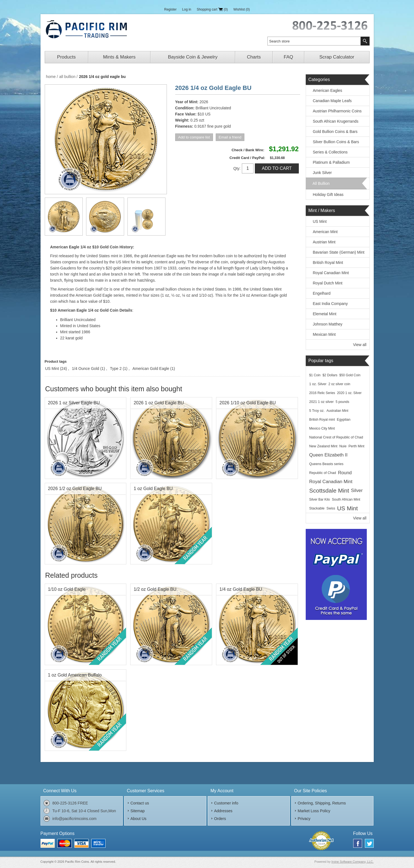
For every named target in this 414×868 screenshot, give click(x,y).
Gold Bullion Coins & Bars (335, 132)
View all (360, 345)
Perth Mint (356, 446)
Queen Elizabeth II (328, 455)
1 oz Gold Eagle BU (153, 489)
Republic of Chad (323, 473)
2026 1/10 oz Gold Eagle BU (248, 403)
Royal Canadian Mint (331, 273)
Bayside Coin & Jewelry (193, 57)
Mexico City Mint (322, 428)
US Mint (52, 369)
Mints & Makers (119, 57)
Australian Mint (338, 411)
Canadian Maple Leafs (332, 101)
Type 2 (116, 369)
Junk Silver (322, 173)
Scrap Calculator (337, 57)
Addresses (223, 811)
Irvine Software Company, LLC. (352, 862)
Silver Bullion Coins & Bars (336, 142)
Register (170, 9)
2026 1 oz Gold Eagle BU (159, 403)
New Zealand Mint (323, 446)
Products (67, 57)
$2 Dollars (330, 375)
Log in (187, 9)
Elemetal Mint (325, 314)
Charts (254, 57)
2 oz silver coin (339, 384)
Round (345, 473)
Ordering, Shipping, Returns (322, 803)
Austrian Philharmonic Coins (337, 111)
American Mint (325, 232)
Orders (220, 819)
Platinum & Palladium (331, 162)
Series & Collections (330, 152)
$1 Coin (315, 375)
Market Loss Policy (314, 811)
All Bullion (321, 183)
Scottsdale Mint (329, 490)
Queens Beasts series (326, 464)
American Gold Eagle (151, 369)
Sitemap (138, 811)
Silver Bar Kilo (320, 499)
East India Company (330, 304)
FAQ (288, 57)
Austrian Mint (324, 242)
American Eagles (328, 90)
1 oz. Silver (318, 384)
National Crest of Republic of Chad (336, 437)
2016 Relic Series (322, 393)
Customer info (226, 803)
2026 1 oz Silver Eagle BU (74, 403)
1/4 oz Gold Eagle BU (241, 589)
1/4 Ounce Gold (86, 369)
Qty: (237, 168)
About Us (139, 819)
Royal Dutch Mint (328, 283)
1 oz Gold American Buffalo (75, 675)
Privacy (304, 819)
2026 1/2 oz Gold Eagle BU (75, 489)
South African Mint (346, 499)
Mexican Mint (324, 334)
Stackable (317, 508)
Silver (357, 490)
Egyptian (344, 420)
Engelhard (322, 293)
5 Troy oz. (317, 411)
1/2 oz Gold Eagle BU (155, 589)
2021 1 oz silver (322, 402)
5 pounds (343, 402)
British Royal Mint (328, 263)
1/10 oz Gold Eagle (67, 589)
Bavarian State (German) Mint (339, 252)
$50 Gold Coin (350, 375)
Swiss (331, 508)
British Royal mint (322, 420)
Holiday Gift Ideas (328, 195)
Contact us (140, 803)
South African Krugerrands (336, 121)
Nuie (343, 446)
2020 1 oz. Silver (349, 393)
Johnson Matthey (328, 324)
